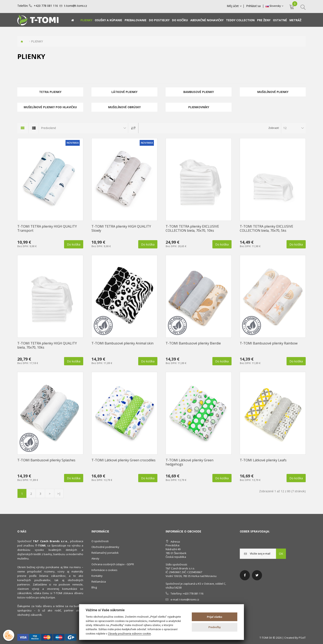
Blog (94, 587)
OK (281, 554)
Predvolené (49, 128)
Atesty (95, 558)
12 (285, 128)
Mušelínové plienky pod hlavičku (50, 107)
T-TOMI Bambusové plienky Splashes (46, 460)
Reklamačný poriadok (105, 553)
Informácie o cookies (104, 570)
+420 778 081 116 (46, 6)
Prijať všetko (215, 617)
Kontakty (97, 576)
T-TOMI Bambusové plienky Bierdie (193, 343)
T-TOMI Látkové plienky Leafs (263, 460)
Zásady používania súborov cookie (129, 633)
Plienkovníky (199, 107)
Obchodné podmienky (105, 547)
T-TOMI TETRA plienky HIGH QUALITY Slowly (121, 228)
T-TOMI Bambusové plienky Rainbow (269, 343)
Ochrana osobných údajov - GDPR (113, 564)
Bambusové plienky (199, 92)
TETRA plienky (50, 92)
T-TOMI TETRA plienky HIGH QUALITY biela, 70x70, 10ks (47, 345)
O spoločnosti (100, 541)
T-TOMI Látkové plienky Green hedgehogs (190, 462)
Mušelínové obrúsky (124, 107)
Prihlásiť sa (254, 6)
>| (59, 494)
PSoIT (302, 638)
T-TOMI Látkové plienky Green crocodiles (123, 460)
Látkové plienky (124, 92)
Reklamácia (99, 582)
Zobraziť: (274, 128)
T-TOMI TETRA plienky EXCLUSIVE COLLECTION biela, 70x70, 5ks (266, 228)
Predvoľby (215, 627)
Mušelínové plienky (273, 92)
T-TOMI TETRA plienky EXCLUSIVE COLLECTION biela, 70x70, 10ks (192, 228)
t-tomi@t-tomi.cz (76, 6)
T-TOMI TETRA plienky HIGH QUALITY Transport (47, 228)
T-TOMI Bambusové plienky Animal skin (122, 343)
